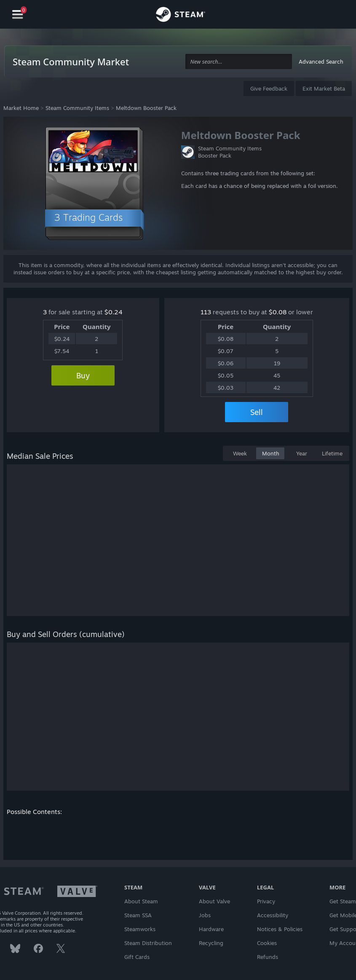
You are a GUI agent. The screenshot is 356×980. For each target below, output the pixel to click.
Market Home (21, 108)
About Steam (141, 901)
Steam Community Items (77, 108)
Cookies (267, 943)
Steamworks (140, 929)
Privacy (266, 901)
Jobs (205, 915)
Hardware (211, 929)
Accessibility (273, 915)
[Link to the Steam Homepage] (181, 16)
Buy (83, 375)
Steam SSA (138, 915)
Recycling (211, 943)
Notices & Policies (280, 929)
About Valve (214, 901)
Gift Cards (137, 957)
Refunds (268, 957)
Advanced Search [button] (321, 62)
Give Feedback (269, 88)
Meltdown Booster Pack (146, 108)
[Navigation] (18, 15)
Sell (257, 412)
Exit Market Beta (324, 88)
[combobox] (239, 62)
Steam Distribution (148, 943)
